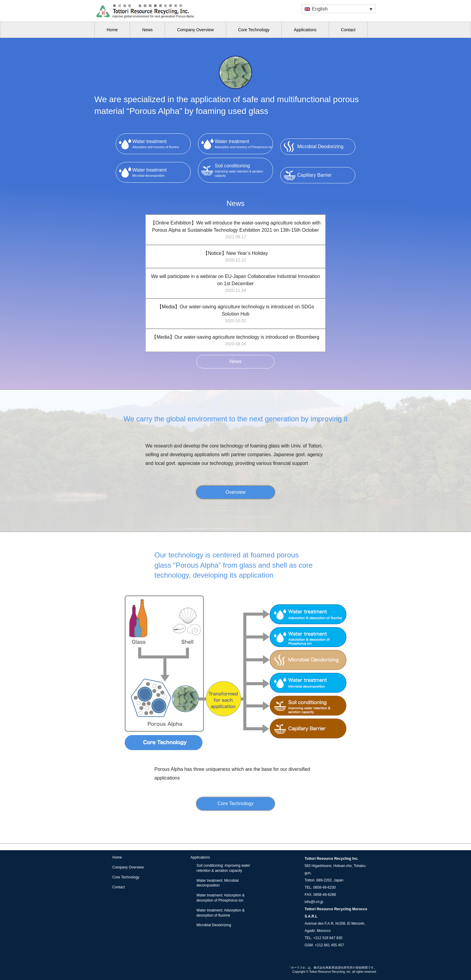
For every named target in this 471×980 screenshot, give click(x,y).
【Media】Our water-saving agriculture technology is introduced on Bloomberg (235, 341)
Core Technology (254, 30)
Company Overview (195, 30)
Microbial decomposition (161, 172)
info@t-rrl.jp (314, 902)
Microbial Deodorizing (214, 925)
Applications (305, 30)
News (147, 30)
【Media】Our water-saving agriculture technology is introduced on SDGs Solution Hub (235, 314)
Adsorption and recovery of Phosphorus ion (244, 143)
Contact (348, 30)
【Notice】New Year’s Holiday (235, 257)
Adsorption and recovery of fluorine (161, 143)
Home (112, 30)
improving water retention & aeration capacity (244, 170)
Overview (236, 492)
